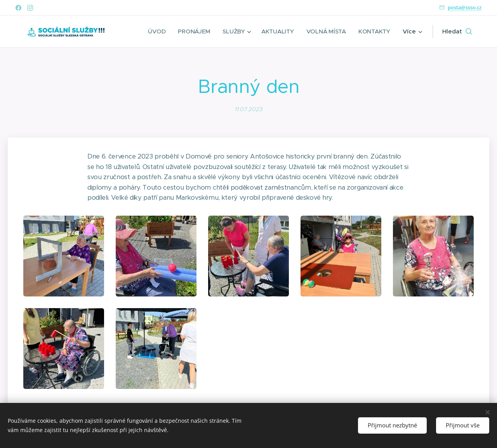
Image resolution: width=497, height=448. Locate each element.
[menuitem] (155, 31)
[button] (457, 31)
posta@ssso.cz (465, 7)
